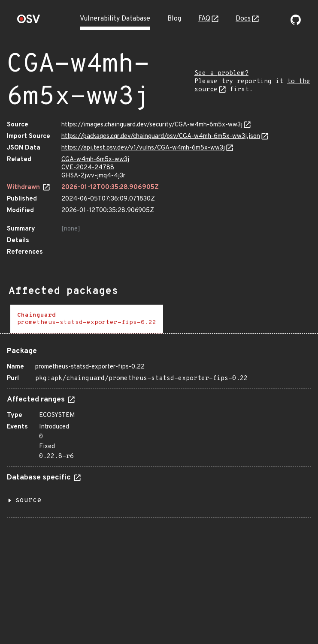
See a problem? (221, 73)
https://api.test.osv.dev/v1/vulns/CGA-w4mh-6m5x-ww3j (143, 148)
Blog (174, 19)
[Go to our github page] (296, 23)
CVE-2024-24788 (88, 168)
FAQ (204, 19)
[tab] (87, 319)
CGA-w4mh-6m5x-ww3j (95, 160)
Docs (243, 19)
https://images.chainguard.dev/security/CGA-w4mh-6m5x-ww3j (152, 125)
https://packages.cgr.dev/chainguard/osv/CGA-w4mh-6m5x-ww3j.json (161, 136)
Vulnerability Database (115, 19)
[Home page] (29, 22)
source (28, 500)
